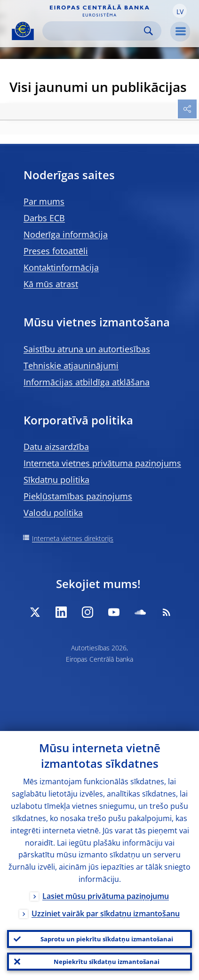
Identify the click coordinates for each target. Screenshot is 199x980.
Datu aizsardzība (56, 447)
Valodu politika (53, 513)
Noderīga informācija (66, 234)
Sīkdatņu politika (56, 480)
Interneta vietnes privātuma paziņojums (102, 463)
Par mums (44, 201)
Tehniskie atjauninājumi (71, 365)
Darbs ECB (44, 218)
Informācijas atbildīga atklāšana (87, 382)
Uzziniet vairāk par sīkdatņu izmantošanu (106, 914)
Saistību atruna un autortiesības (87, 349)
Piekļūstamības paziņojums (78, 496)
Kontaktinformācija (61, 267)
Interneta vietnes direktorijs (73, 538)
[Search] (94, 31)
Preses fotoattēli (56, 251)
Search (148, 31)
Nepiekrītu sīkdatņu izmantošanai (107, 962)
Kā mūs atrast (51, 284)
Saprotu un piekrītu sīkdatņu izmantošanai (107, 939)
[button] (180, 11)
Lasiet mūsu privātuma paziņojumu (106, 896)
